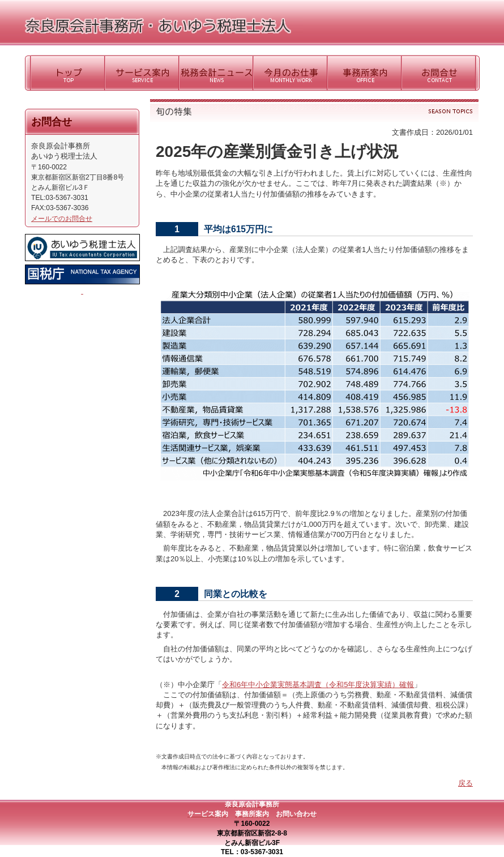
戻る (465, 783)
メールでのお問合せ (62, 219)
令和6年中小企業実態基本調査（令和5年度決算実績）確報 (318, 685)
